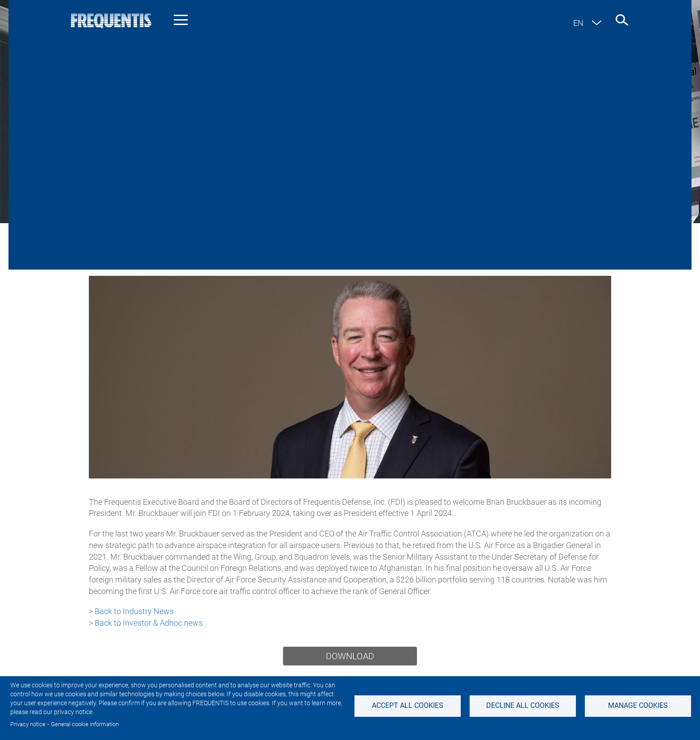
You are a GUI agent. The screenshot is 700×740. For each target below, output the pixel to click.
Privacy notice (28, 724)
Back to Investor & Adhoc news (149, 623)
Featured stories (454, 203)
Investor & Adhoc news (272, 203)
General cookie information (85, 724)
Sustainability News (368, 203)
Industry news (185, 203)
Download (350, 656)
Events (516, 203)
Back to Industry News (134, 611)
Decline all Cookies (523, 705)
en (578, 23)
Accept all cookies (408, 705)
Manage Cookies (638, 705)
